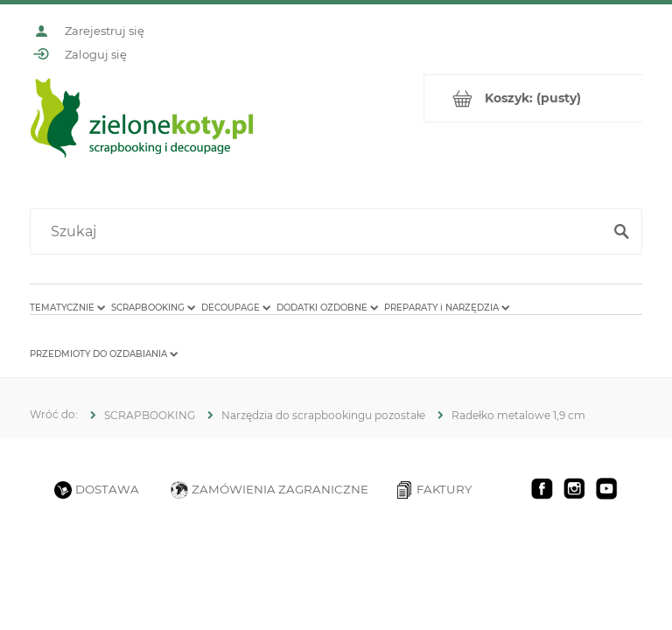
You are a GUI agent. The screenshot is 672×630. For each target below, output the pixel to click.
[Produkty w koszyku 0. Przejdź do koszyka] (533, 98)
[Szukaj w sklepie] (320, 232)
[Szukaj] (621, 232)
